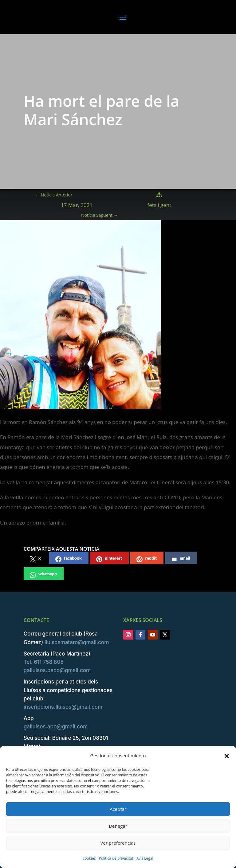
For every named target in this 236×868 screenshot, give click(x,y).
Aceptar (118, 809)
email (181, 559)
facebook (69, 559)
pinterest (109, 559)
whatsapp (43, 575)
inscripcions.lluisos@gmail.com (63, 707)
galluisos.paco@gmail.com (57, 670)
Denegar (118, 826)
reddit (147, 559)
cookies (89, 858)
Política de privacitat (116, 858)
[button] (227, 756)
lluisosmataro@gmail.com (77, 642)
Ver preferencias (118, 843)
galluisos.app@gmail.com (56, 727)
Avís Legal (145, 858)
